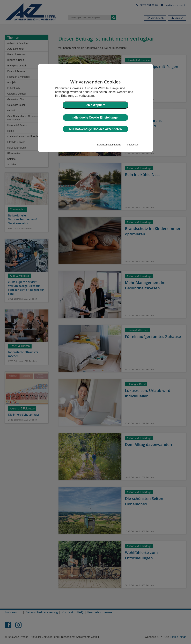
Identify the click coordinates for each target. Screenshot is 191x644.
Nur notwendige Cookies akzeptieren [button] (95, 129)
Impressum (133, 145)
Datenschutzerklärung (109, 145)
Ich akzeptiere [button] (95, 105)
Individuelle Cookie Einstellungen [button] (96, 118)
